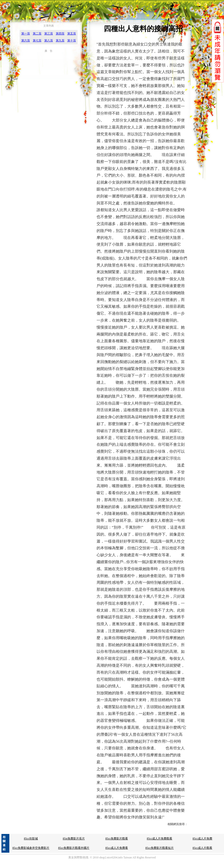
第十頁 (72, 41)
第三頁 (49, 34)
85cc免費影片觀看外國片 (74, 848)
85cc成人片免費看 (117, 848)
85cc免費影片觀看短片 (160, 848)
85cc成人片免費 (203, 839)
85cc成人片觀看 (203, 848)
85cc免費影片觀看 (117, 839)
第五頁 (72, 34)
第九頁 (60, 41)
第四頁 (60, 34)
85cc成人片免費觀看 (160, 839)
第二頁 (37, 34)
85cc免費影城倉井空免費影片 (31, 848)
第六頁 (26, 41)
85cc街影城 (31, 839)
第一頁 (26, 34)
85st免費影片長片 (74, 839)
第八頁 (49, 41)
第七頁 (37, 41)
